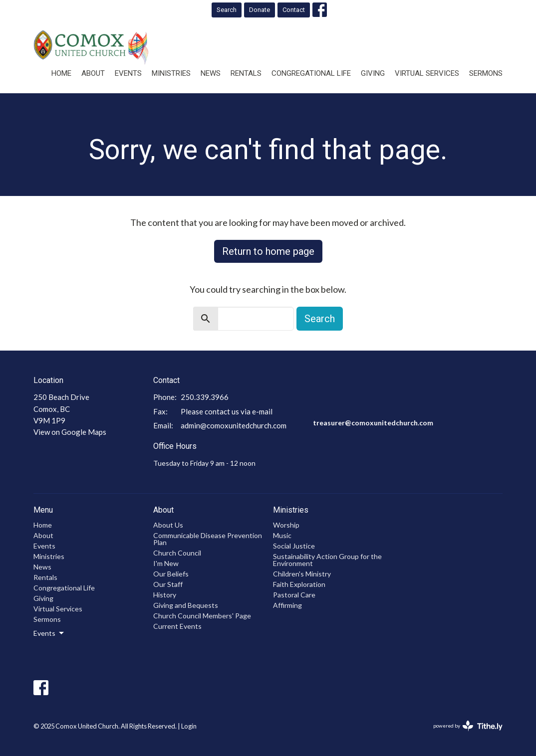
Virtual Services (427, 73)
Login (189, 726)
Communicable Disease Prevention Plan (208, 539)
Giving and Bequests (186, 605)
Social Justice (294, 546)
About (93, 73)
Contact (294, 10)
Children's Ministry (302, 574)
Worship (286, 525)
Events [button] (49, 633)
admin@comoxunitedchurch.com (234, 425)
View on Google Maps (70, 432)
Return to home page (268, 251)
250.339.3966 (205, 397)
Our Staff (168, 584)
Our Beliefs (171, 574)
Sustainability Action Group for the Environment (327, 560)
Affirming (287, 605)
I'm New (166, 563)
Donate (260, 10)
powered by (468, 726)
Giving (373, 73)
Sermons (486, 73)
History (165, 595)
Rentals (246, 73)
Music (282, 535)
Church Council (177, 553)
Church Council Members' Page (202, 616)
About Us (168, 525)
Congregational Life (311, 73)
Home (61, 73)
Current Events (177, 626)
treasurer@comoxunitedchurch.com (373, 423)
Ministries (171, 73)
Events (128, 73)
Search (227, 10)
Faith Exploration (299, 584)
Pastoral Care (294, 595)
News (211, 73)
